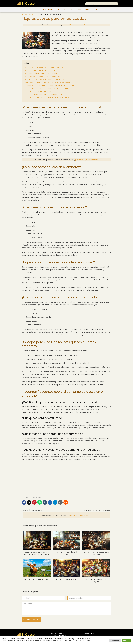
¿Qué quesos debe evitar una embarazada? (42, 73)
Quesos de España (57, 633)
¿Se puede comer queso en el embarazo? (41, 70)
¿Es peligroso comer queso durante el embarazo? (44, 76)
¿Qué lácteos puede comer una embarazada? (45, 94)
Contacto (96, 9)
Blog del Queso (89, 633)
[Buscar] (116, 4)
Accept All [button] (126, 640)
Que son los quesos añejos (33, 510)
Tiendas (79, 9)
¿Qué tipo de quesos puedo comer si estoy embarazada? (49, 88)
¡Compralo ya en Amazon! (80, 25)
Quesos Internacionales (64, 9)
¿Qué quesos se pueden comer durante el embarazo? (45, 67)
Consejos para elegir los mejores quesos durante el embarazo (48, 82)
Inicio (36, 9)
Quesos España (47, 9)
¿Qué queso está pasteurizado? (39, 91)
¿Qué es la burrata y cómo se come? (97, 510)
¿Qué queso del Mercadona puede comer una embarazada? (50, 97)
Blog (87, 9)
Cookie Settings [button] (115, 640)
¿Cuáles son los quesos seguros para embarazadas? (45, 79)
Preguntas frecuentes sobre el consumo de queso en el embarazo (50, 85)
